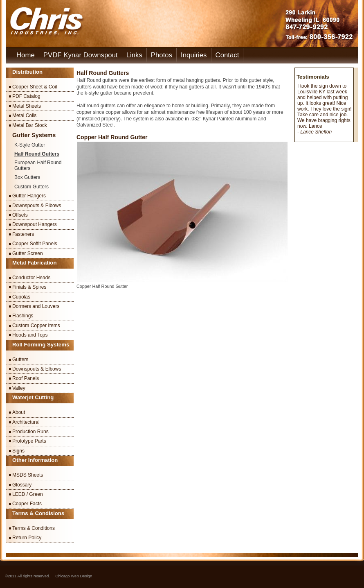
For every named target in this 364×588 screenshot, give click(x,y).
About (19, 412)
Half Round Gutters (37, 154)
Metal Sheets (27, 106)
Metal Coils (24, 115)
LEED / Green (28, 494)
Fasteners (23, 234)
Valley (19, 388)
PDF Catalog (26, 96)
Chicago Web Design (74, 576)
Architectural (26, 422)
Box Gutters (27, 177)
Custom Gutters (31, 187)
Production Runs (30, 432)
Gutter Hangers (29, 196)
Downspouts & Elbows (37, 206)
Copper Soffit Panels (35, 244)
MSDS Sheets (28, 475)
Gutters (20, 360)
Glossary (22, 485)
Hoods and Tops (30, 335)
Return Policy (27, 538)
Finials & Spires (29, 287)
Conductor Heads (31, 278)
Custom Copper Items (36, 326)
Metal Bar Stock (30, 125)
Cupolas (21, 297)
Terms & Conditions (34, 528)
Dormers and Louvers (36, 306)
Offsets (20, 215)
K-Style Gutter (30, 145)
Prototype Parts (29, 441)
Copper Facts (27, 504)
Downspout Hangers (35, 224)
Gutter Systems (34, 135)
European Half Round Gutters (38, 165)
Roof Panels (26, 378)
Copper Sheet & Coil (35, 87)
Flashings (23, 316)
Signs (18, 451)
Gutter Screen (28, 253)
